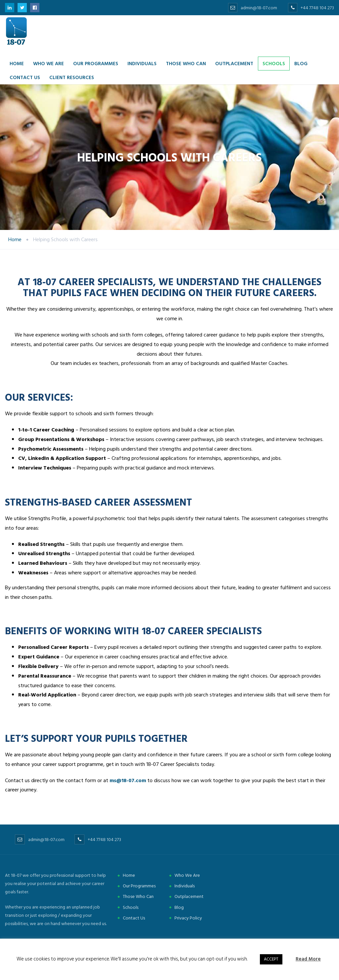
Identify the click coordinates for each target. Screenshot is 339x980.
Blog (301, 63)
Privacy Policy (188, 918)
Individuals (142, 63)
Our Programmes (96, 63)
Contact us (25, 77)
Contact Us (134, 918)
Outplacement (234, 63)
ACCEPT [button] (271, 959)
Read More (308, 959)
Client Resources (72, 77)
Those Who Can (186, 63)
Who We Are (187, 875)
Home (17, 63)
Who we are (48, 63)
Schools (274, 63)
